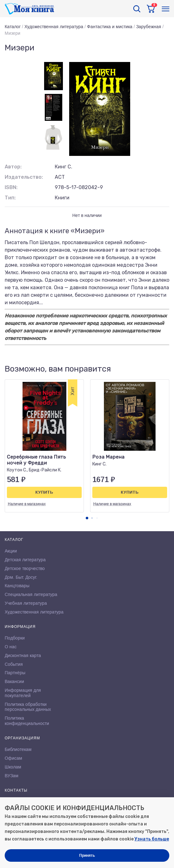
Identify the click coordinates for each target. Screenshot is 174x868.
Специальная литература (31, 594)
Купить (44, 492)
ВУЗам (12, 776)
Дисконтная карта (23, 655)
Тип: (10, 198)
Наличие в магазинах (27, 504)
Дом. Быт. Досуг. (21, 577)
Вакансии (14, 681)
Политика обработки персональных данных (28, 707)
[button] (87, 518)
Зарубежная (149, 27)
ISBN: (11, 187)
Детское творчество (25, 568)
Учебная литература (26, 603)
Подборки (15, 638)
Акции (11, 551)
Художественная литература (54, 27)
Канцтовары (17, 586)
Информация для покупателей (23, 693)
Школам (13, 767)
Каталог (13, 27)
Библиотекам (18, 749)
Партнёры (15, 673)
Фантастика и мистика (110, 27)
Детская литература (25, 560)
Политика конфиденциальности (27, 721)
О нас (11, 647)
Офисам (13, 758)
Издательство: (24, 177)
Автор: (13, 167)
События (14, 664)
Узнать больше (152, 839)
